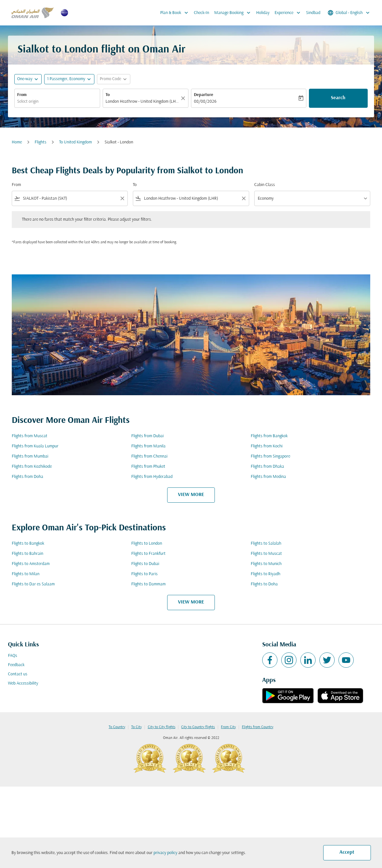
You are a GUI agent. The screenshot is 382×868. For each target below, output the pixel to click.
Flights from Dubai (147, 436)
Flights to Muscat (266, 554)
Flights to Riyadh (266, 574)
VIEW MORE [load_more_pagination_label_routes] (191, 495)
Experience (289, 13)
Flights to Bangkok (28, 544)
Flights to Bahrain (27, 554)
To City (136, 727)
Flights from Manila (148, 446)
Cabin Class (265, 185)
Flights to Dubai (145, 564)
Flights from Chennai (149, 456)
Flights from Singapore (270, 456)
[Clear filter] (122, 198)
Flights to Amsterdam (31, 564)
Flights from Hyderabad (152, 477)
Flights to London (147, 544)
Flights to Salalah (266, 544)
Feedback (16, 665)
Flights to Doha (264, 584)
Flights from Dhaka (267, 467)
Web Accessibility (23, 683)
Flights (41, 142)
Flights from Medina (268, 477)
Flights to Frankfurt (148, 554)
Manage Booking (234, 13)
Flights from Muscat (30, 436)
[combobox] (57, 102)
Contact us (18, 674)
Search (338, 98)
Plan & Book (176, 13)
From (22, 95)
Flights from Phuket (148, 467)
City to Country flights (198, 727)
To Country (117, 727)
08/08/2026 (205, 102)
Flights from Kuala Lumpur (35, 446)
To (108, 95)
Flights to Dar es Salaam (33, 584)
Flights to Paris (144, 574)
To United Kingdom (75, 142)
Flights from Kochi (267, 446)
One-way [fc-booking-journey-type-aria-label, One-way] (25, 79)
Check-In (201, 13)
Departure (204, 95)
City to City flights (162, 727)
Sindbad (313, 13)
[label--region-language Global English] (349, 13)
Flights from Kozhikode (32, 467)
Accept (347, 852)
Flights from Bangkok (269, 436)
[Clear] (184, 98)
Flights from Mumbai (30, 456)
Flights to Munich (266, 564)
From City (228, 727)
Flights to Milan (26, 574)
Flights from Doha (27, 477)
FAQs (13, 656)
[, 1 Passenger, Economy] (66, 79)
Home (17, 142)
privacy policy (165, 853)
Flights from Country (258, 727)
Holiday (263, 13)
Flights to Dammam (148, 584)
